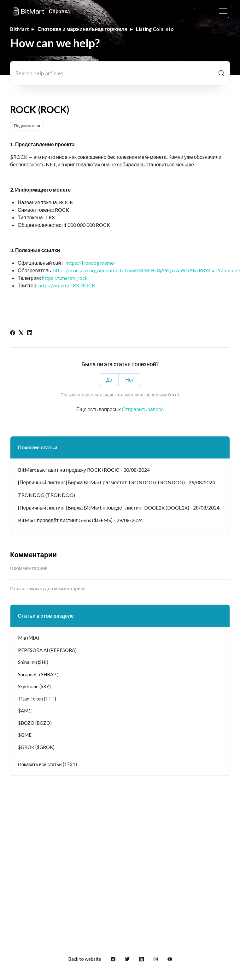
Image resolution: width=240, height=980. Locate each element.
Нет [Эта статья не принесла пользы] (129, 380)
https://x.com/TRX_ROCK (67, 285)
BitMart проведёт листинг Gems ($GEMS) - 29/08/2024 (80, 520)
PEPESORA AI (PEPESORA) (47, 650)
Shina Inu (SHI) (33, 662)
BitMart (20, 29)
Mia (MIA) (29, 638)
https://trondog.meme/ (91, 263)
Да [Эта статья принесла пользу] (109, 380)
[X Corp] (21, 333)
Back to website (85, 959)
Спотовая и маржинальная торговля (82, 29)
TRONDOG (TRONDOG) (47, 495)
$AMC (25, 711)
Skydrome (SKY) (34, 686)
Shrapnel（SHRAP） (40, 674)
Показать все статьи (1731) (47, 764)
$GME (25, 735)
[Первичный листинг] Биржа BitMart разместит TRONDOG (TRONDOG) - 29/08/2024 (117, 482)
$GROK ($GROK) (36, 747)
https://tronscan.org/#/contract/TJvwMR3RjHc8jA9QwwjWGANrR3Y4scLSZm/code (147, 270)
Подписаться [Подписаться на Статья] (27, 126)
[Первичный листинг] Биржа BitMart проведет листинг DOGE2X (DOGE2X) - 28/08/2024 (119, 507)
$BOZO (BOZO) (35, 723)
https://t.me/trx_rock (65, 278)
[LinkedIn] (30, 333)
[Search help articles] (120, 73)
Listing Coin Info (155, 29)
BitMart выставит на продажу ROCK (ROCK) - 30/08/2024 (84, 470)
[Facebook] (13, 333)
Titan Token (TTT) (37, 699)
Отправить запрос (143, 409)
